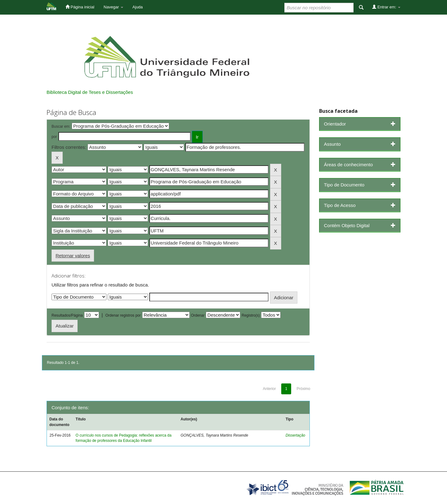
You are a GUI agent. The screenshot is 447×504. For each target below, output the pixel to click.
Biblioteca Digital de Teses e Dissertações (90, 92)
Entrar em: (386, 7)
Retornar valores (73, 256)
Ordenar (198, 315)
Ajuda (138, 7)
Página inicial (80, 7)
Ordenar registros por (123, 315)
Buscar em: (61, 126)
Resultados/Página (67, 315)
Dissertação (295, 435)
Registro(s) (251, 315)
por (54, 137)
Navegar (113, 7)
